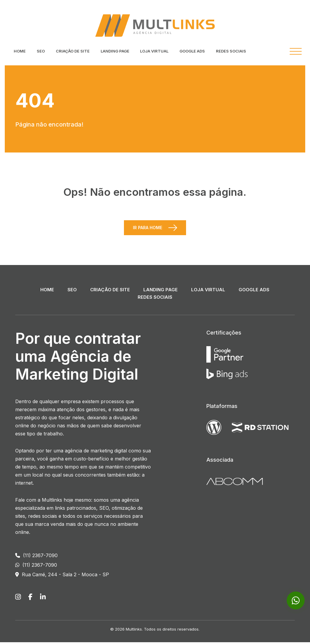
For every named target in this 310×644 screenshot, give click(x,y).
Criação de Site (73, 51)
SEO (41, 51)
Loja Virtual (154, 51)
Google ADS (192, 51)
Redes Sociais (231, 51)
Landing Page (115, 51)
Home (20, 51)
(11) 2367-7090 (36, 557)
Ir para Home (148, 229)
